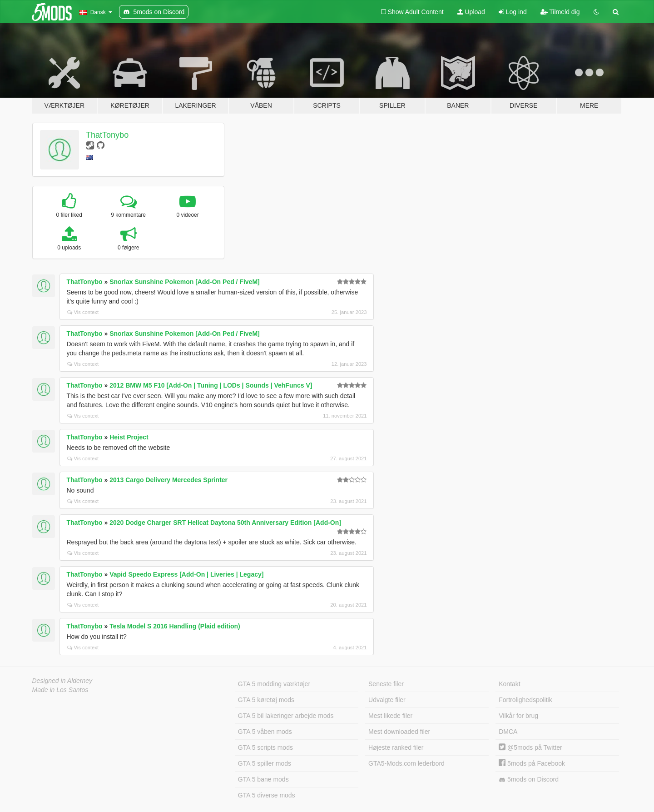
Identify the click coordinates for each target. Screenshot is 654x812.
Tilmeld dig (560, 12)
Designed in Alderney (62, 681)
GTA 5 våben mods (265, 732)
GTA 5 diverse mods (267, 795)
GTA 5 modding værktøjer (274, 684)
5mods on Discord (529, 780)
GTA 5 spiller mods (265, 763)
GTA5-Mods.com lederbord (406, 763)
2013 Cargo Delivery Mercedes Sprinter (168, 480)
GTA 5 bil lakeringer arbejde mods (286, 716)
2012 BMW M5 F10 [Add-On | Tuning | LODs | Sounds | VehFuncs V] (211, 385)
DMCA (508, 732)
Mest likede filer (390, 716)
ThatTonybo (107, 135)
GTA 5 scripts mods (265, 747)
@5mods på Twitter (530, 747)
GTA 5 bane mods (263, 779)
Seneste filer (386, 684)
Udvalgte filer (387, 700)
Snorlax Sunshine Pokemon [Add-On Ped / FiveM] (185, 282)
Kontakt (509, 684)
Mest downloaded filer (399, 732)
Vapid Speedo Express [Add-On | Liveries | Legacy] (186, 574)
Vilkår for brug (518, 716)
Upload (471, 12)
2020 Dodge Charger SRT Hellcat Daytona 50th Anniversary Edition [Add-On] (225, 523)
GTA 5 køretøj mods (266, 700)
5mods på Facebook (532, 763)
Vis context (83, 312)
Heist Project (129, 437)
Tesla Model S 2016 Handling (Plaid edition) (175, 626)
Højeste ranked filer (396, 747)
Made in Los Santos (60, 690)
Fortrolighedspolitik (525, 700)
